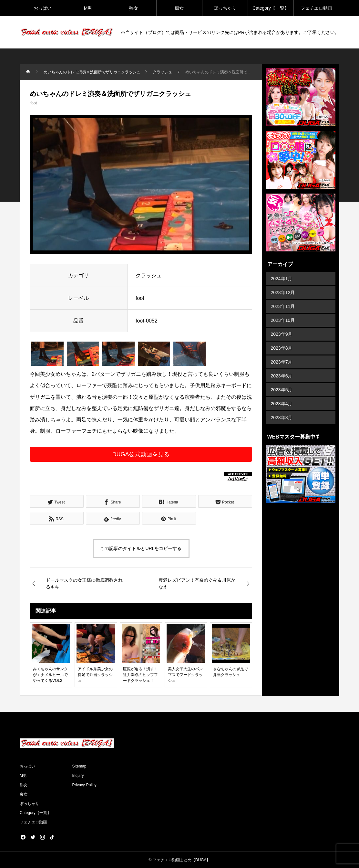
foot (34, 103)
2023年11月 (283, 306)
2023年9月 (282, 334)
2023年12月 (283, 292)
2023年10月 (283, 320)
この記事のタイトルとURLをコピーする (141, 548)
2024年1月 (282, 279)
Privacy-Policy (84, 785)
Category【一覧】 (271, 8)
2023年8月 (282, 348)
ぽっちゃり (225, 8)
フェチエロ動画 (316, 8)
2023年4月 (282, 404)
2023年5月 (282, 390)
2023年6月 (282, 376)
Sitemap (79, 766)
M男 (88, 8)
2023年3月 (282, 418)
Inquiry (78, 776)
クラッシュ (149, 275)
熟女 (134, 8)
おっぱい (43, 8)
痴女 (179, 8)
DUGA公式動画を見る (141, 454)
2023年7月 (282, 362)
